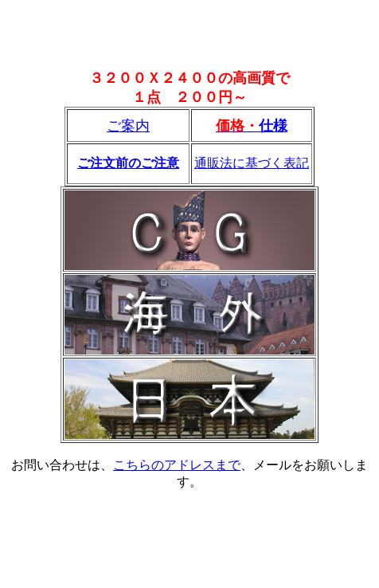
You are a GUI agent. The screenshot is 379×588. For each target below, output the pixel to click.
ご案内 (128, 126)
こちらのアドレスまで (177, 465)
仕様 (273, 126)
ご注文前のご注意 (128, 163)
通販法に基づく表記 (252, 163)
